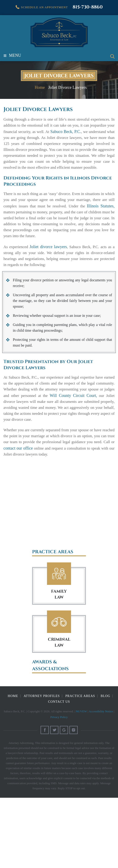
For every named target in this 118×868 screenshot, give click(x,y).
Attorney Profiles (42, 696)
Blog (105, 696)
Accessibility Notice (101, 711)
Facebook (45, 730)
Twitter (54, 730)
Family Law (59, 574)
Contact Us (59, 702)
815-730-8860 (88, 7)
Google (64, 730)
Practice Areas (80, 696)
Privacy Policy (59, 717)
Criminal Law (59, 622)
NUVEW (81, 711)
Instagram (74, 730)
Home (13, 696)
